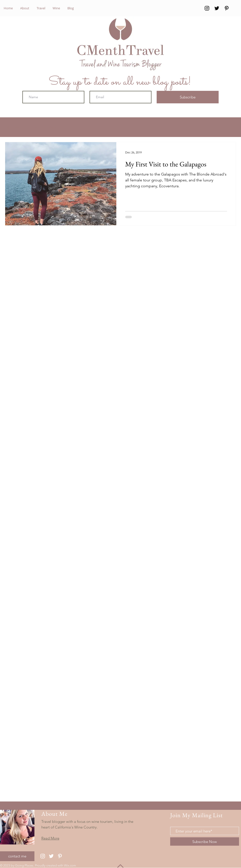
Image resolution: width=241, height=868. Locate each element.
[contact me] (17, 856)
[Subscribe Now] (205, 841)
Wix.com (70, 865)
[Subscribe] (188, 97)
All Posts (12, 127)
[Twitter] (217, 8)
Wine (53, 127)
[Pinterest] (227, 8)
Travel (34, 127)
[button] (230, 128)
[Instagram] (207, 8)
